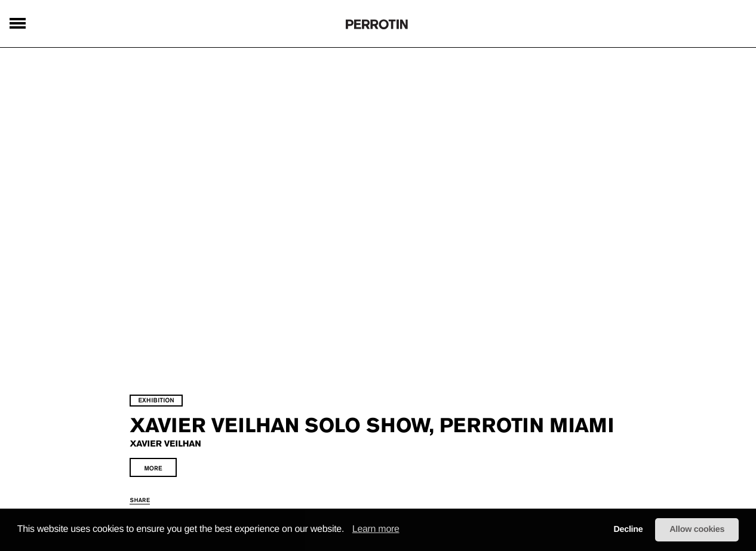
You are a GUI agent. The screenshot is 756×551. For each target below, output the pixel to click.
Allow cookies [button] (697, 530)
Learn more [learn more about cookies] (376, 529)
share (162, 495)
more (176, 463)
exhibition (179, 375)
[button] (348, 530)
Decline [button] (628, 530)
